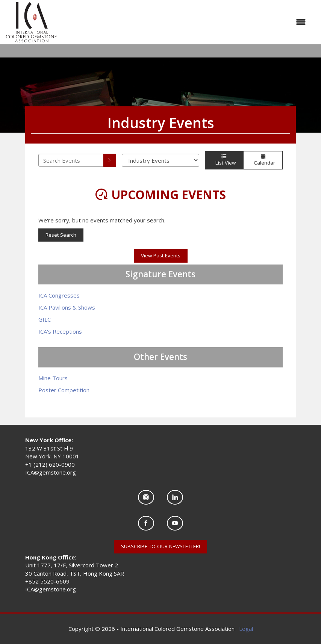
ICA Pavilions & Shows (67, 307)
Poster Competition (64, 390)
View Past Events (161, 255)
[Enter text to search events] (71, 160)
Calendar (263, 160)
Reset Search (61, 235)
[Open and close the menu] (185, 22)
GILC (45, 319)
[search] (110, 160)
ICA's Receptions (60, 331)
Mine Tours (53, 378)
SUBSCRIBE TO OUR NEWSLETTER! (160, 546)
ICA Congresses (59, 295)
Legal (246, 629)
